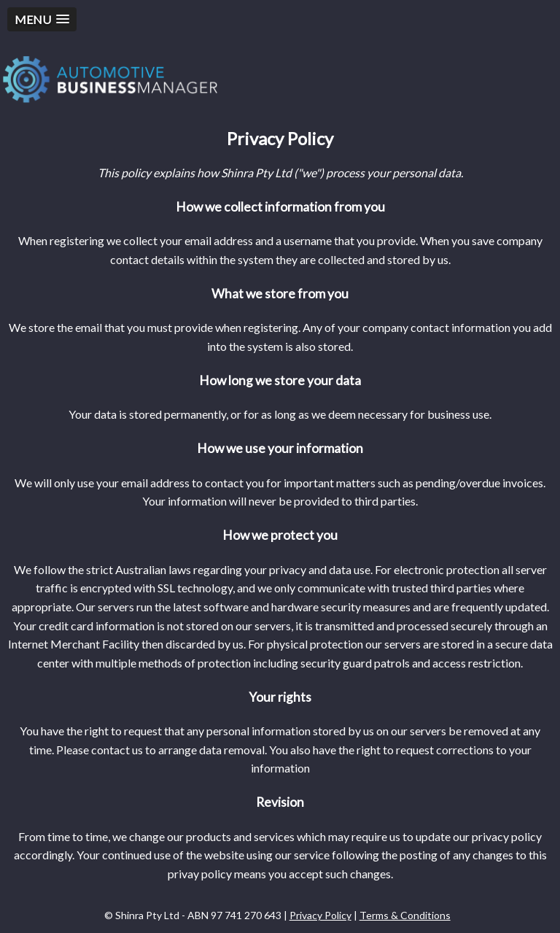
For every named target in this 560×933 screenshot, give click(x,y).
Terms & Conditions (405, 915)
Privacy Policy (320, 915)
